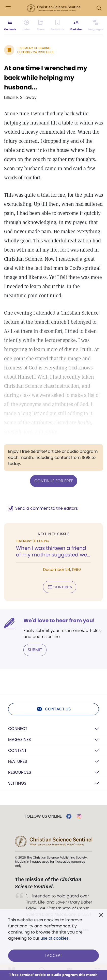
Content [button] (17, 750)
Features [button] (18, 761)
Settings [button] (17, 783)
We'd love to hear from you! (59, 620)
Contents (60, 587)
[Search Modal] (99, 8)
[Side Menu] (8, 8)
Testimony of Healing (34, 48)
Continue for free (54, 481)
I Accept (53, 955)
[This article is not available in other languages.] (95, 25)
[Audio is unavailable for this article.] (27, 25)
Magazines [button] (19, 740)
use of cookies (55, 938)
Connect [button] (18, 729)
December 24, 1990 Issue (36, 52)
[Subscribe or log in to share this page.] (41, 25)
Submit (35, 650)
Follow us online (43, 816)
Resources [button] (20, 772)
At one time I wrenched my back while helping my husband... (46, 78)
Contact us (53, 709)
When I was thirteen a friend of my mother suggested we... (53, 551)
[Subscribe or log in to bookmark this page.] (57, 25)
